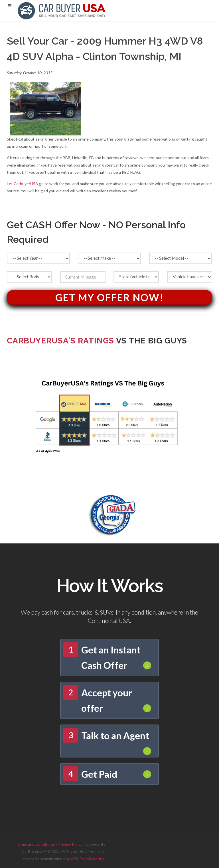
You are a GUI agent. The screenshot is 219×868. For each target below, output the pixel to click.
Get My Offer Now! (110, 297)
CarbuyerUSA (26, 184)
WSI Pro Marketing (88, 859)
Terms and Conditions (35, 844)
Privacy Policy (70, 844)
